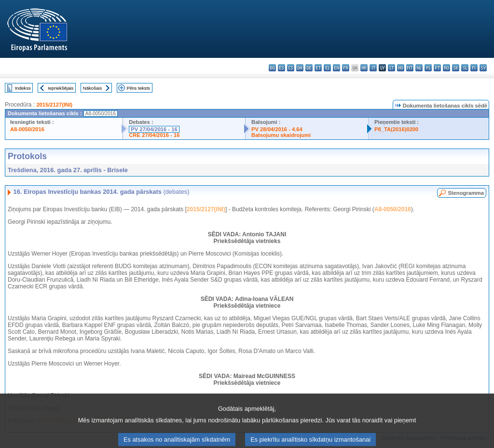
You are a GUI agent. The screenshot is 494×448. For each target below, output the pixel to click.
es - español (281, 68)
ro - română (446, 68)
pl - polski (428, 68)
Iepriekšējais (61, 88)
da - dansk (300, 68)
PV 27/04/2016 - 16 (154, 129)
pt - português (437, 68)
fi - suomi (474, 68)
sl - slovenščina (465, 68)
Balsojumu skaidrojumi (281, 135)
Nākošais (92, 88)
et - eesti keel (318, 68)
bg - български (272, 68)
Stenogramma (466, 193)
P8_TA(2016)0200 (396, 129)
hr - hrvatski (364, 68)
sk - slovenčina (456, 68)
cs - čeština (291, 68)
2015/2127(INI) (54, 105)
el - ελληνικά (327, 68)
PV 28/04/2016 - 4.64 (277, 129)
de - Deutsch (309, 68)
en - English (336, 68)
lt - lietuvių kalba (391, 68)
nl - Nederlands (419, 68)
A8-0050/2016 (27, 129)
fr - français (346, 68)
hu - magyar (401, 68)
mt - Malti (410, 68)
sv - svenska (483, 68)
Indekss (23, 88)
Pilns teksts (139, 88)
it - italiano (373, 68)
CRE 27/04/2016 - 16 (154, 135)
